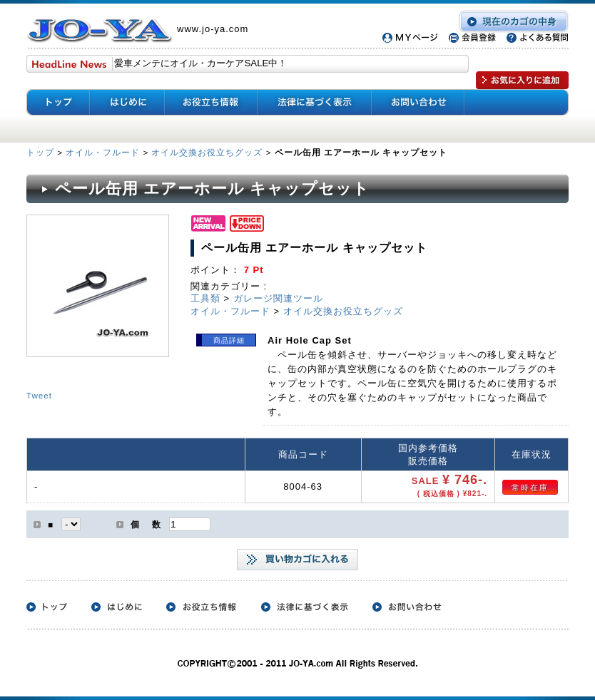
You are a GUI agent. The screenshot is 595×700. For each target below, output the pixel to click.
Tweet (39, 395)
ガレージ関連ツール (278, 298)
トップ (42, 152)
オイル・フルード (103, 152)
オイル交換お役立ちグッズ (207, 152)
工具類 (205, 298)
